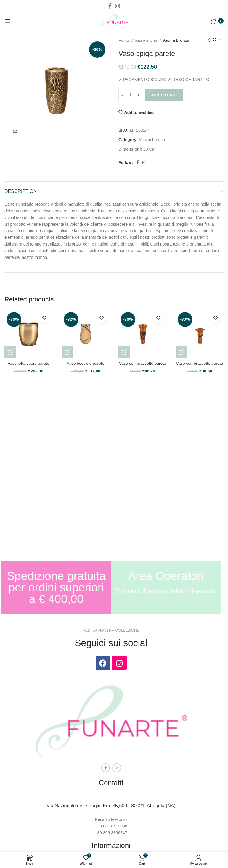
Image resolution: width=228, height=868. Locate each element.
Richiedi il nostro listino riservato (166, 591)
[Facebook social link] (110, 6)
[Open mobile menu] (7, 21)
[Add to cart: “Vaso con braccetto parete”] (124, 352)
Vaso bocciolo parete (86, 363)
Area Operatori (166, 576)
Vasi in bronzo (176, 40)
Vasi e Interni (146, 40)
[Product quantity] (130, 95)
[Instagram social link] (118, 6)
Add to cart (164, 95)
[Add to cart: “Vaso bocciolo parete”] (68, 352)
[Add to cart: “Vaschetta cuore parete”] (10, 352)
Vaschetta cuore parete (28, 363)
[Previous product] (209, 41)
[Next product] (221, 41)
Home (124, 40)
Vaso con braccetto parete (142, 363)
